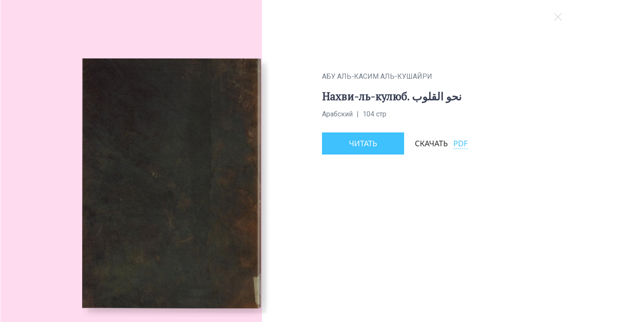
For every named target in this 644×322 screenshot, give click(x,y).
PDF (461, 143)
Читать (363, 143)
